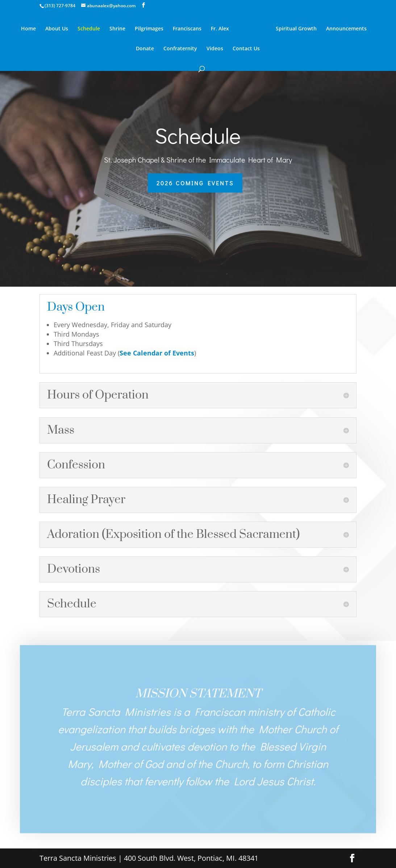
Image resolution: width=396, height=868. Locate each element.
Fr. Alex (220, 29)
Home (28, 29)
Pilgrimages (149, 29)
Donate (145, 49)
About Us (57, 29)
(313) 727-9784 (60, 6)
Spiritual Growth (296, 29)
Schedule (89, 29)
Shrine (117, 29)
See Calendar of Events (157, 353)
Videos (215, 49)
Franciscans (187, 29)
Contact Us (246, 49)
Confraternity (180, 49)
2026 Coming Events (195, 183)
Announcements (346, 29)
